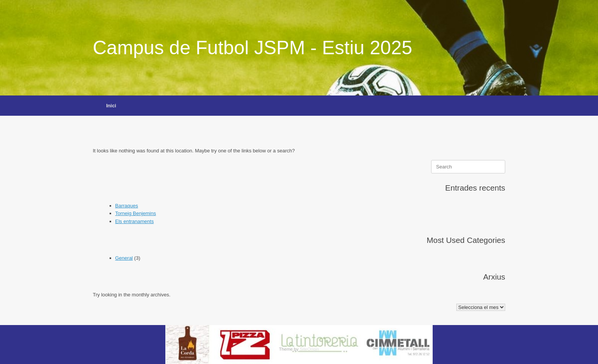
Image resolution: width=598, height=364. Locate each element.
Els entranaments (135, 221)
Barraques (127, 206)
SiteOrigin (310, 349)
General (124, 258)
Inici (111, 106)
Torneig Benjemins (136, 213)
